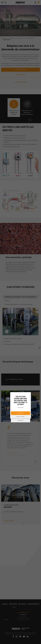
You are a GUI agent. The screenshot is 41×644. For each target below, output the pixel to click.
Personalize (21, 420)
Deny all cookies (21, 417)
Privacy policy (20, 408)
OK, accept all (21, 413)
